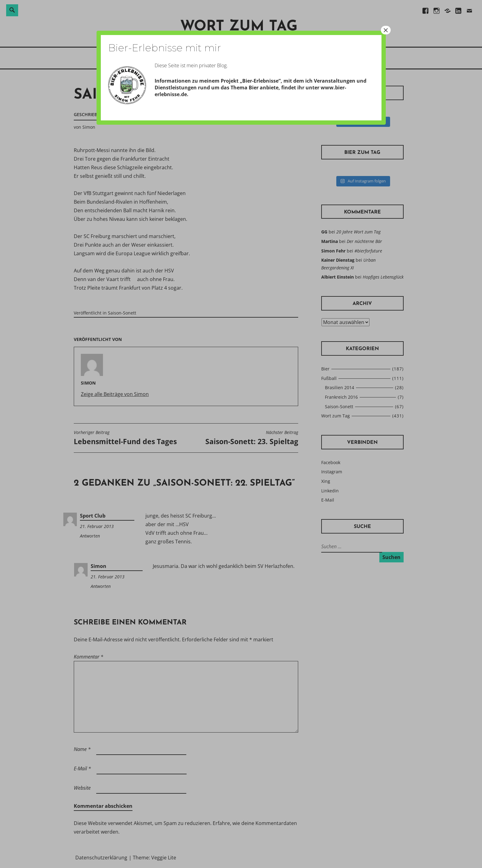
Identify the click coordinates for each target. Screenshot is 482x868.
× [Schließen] (386, 30)
